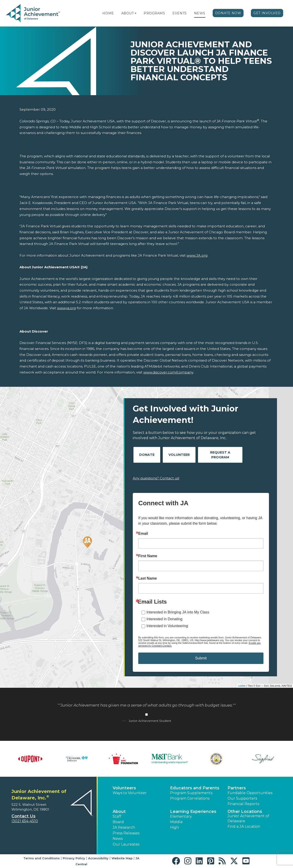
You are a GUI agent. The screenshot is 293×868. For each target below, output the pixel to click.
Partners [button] (237, 788)
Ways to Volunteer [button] (130, 793)
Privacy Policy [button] (74, 858)
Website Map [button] (122, 858)
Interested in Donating (164, 619)
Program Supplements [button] (191, 793)
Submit (201, 658)
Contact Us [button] (23, 816)
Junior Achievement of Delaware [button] (248, 818)
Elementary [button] (181, 816)
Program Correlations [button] (190, 798)
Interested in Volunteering (167, 626)
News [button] (118, 839)
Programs (154, 13)
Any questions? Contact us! (156, 478)
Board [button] (118, 822)
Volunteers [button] (124, 788)
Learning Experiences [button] (193, 812)
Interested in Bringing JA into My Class (178, 612)
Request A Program (220, 455)
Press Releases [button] (126, 833)
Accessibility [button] (98, 858)
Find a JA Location (244, 826)
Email (143, 534)
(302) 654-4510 (25, 821)
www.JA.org (197, 255)
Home (108, 13)
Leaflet (242, 686)
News (200, 13)
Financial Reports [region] (243, 804)
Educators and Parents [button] (195, 788)
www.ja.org (66, 308)
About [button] (119, 812)
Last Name (148, 578)
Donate (147, 455)
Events (179, 13)
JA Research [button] (124, 827)
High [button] (174, 827)
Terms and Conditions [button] (42, 858)
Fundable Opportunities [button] (250, 793)
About (128, 13)
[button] (136, 13)
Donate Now (228, 13)
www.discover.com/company (168, 372)
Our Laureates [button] (126, 844)
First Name (148, 556)
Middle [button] (176, 822)
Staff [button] (117, 816)
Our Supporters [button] (242, 798)
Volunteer (179, 455)
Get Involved (267, 13)
